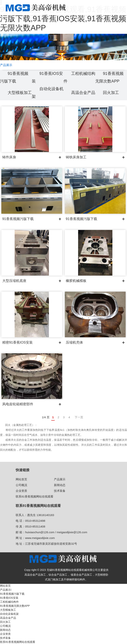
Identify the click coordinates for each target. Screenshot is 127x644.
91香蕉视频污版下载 (12, 594)
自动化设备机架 (9, 614)
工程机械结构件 (9, 602)
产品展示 (60, 479)
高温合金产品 (8, 618)
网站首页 (21, 479)
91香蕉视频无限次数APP (15, 606)
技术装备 (60, 491)
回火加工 (111, 93)
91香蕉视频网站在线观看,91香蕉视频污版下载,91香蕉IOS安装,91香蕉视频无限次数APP (63, 19)
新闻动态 (60, 485)
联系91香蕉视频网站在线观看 (35, 496)
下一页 (79, 417)
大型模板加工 (8, 610)
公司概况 (21, 485)
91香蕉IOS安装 (9, 598)
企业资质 (21, 491)
